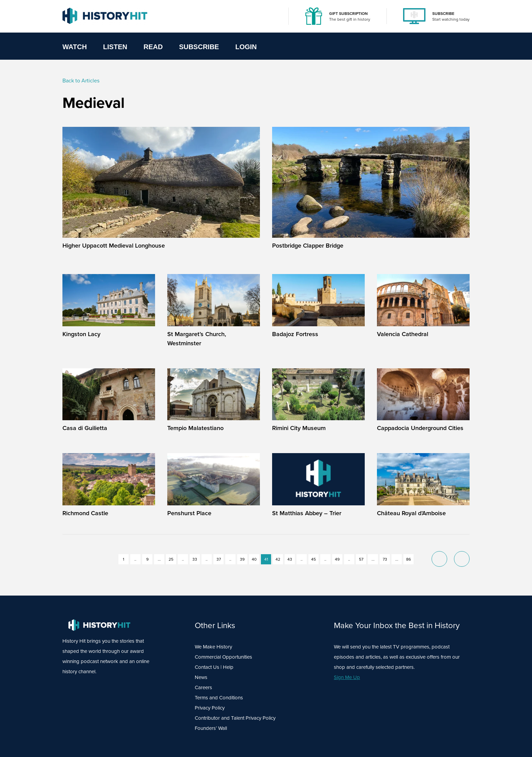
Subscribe (199, 47)
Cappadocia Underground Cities (420, 428)
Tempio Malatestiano (195, 428)
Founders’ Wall (211, 728)
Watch (75, 47)
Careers (203, 687)
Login (246, 47)
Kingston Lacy (81, 334)
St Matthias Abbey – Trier (307, 513)
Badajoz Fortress (295, 334)
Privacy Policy (210, 708)
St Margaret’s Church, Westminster (197, 339)
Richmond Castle (85, 513)
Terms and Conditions (219, 698)
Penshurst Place (189, 513)
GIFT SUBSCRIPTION (348, 14)
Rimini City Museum (299, 428)
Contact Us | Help (214, 667)
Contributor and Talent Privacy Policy (235, 718)
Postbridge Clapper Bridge (308, 246)
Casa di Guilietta (85, 428)
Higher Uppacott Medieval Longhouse (114, 246)
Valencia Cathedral (403, 334)
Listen (115, 47)
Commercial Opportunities (223, 657)
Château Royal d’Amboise (411, 513)
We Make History (213, 647)
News (201, 677)
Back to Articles (81, 81)
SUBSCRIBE (443, 14)
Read (153, 47)
